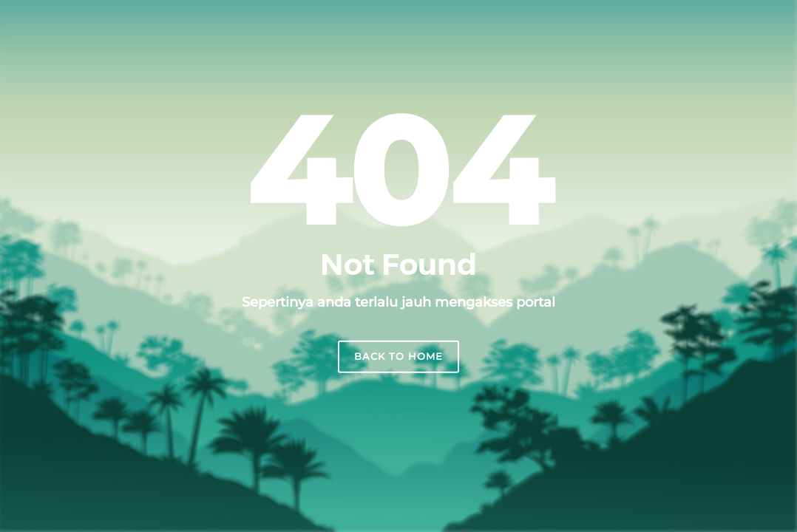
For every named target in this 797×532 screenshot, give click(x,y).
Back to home (398, 356)
